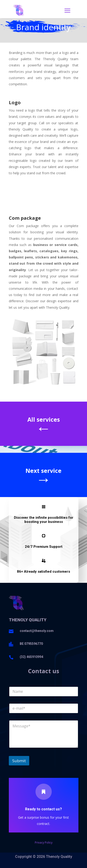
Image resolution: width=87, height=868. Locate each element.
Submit (19, 761)
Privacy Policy (44, 843)
